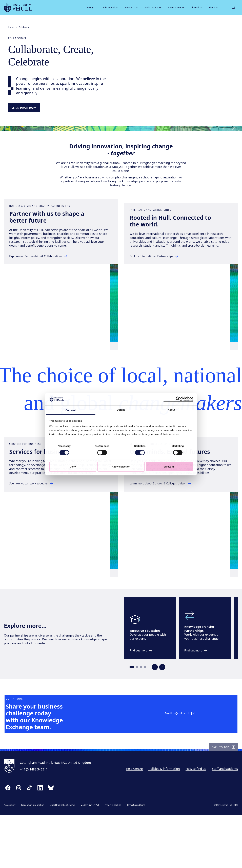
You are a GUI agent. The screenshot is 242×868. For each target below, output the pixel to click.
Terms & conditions (140, 861)
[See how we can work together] (38, 508)
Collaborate (149, 7)
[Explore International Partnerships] (160, 275)
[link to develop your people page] (146, 683)
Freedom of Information (37, 861)
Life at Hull (107, 7)
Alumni (192, 7)
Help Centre (130, 824)
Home (11, 27)
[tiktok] (34, 843)
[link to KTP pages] (201, 683)
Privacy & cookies (117, 861)
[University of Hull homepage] (22, 8)
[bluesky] (55, 843)
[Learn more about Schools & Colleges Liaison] (168, 508)
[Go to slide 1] (136, 699)
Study (88, 7)
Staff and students (221, 824)
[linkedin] (44, 843)
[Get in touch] (27, 109)
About (209, 7)
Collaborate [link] (24, 27)
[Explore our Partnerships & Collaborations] (46, 275)
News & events (172, 7)
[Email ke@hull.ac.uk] (181, 759)
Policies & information (160, 824)
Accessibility (14, 861)
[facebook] (12, 843)
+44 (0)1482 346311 (38, 825)
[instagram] (23, 843)
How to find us (192, 824)
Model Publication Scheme (66, 861)
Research (128, 7)
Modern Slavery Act (94, 861)
